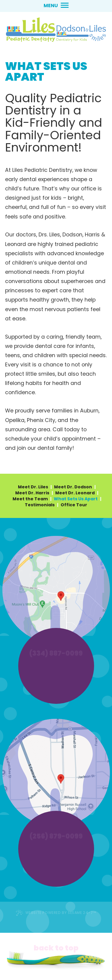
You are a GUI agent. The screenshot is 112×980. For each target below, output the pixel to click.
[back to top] (56, 945)
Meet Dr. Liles (33, 487)
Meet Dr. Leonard (75, 493)
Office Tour (74, 505)
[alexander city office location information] (56, 773)
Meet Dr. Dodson (73, 487)
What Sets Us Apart (76, 499)
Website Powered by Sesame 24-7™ (56, 913)
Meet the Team (30, 499)
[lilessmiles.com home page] (56, 30)
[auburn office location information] (56, 590)
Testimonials (40, 505)
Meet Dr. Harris (32, 493)
